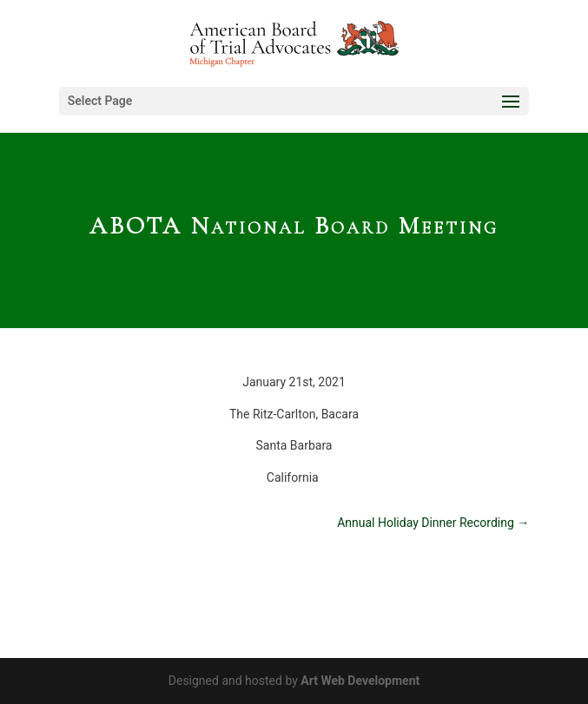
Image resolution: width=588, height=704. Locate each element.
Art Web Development (360, 681)
